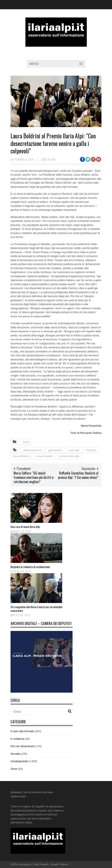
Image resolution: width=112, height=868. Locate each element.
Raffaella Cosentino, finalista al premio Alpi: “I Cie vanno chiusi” (78, 475)
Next (93, 104)
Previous (19, 104)
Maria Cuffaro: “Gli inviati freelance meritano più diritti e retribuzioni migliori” (34, 477)
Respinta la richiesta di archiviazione (30, 567)
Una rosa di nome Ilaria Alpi (25, 527)
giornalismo (55, 450)
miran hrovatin (44, 456)
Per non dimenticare (23, 746)
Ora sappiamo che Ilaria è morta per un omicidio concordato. (36, 609)
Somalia (15, 754)
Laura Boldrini (21, 456)
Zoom (26, 442)
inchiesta (91, 450)
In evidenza (17, 739)
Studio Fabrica (60, 864)
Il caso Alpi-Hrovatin (22, 731)
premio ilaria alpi (70, 456)
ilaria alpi (74, 450)
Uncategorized (19, 761)
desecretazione (32, 450)
